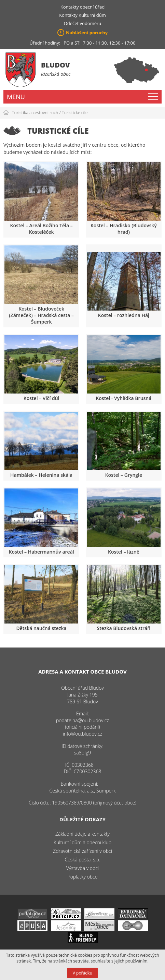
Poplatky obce (83, 877)
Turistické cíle (75, 113)
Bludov (56, 65)
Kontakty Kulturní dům (82, 15)
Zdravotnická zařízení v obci (82, 851)
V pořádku (82, 973)
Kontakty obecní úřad (82, 7)
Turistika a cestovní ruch (35, 113)
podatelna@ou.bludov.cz (82, 720)
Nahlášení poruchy (87, 33)
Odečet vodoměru (83, 23)
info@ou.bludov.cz (82, 734)
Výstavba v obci (82, 868)
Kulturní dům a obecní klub (82, 842)
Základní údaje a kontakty (82, 834)
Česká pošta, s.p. (82, 860)
